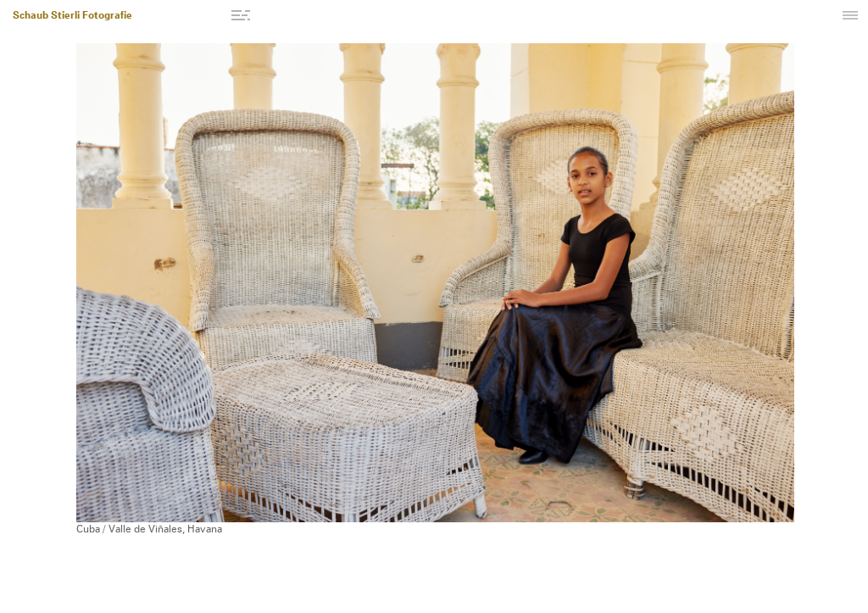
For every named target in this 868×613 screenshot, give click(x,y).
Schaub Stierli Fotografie (72, 16)
